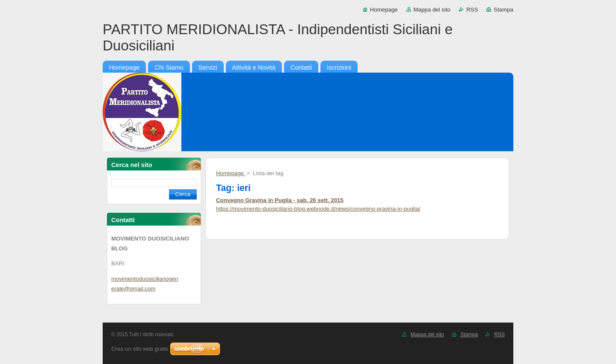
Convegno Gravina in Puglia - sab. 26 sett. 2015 (280, 200)
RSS (472, 10)
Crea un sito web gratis (140, 349)
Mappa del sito (432, 10)
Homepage (384, 10)
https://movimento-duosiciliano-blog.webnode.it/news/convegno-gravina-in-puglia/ (318, 209)
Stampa (503, 10)
